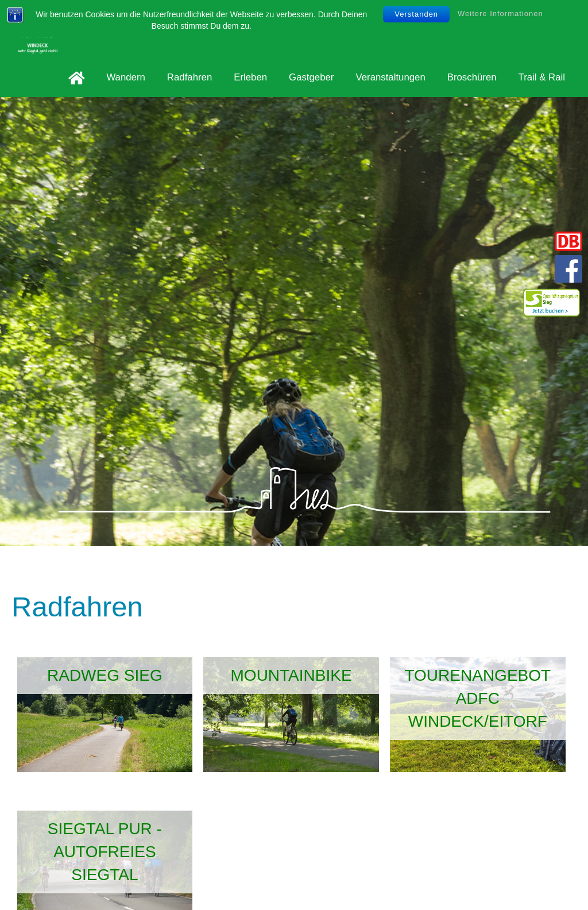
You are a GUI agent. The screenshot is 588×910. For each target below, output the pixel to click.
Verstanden (416, 14)
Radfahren (189, 77)
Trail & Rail (542, 77)
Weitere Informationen (500, 14)
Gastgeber (311, 77)
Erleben (250, 77)
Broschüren (472, 77)
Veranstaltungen (390, 77)
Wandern (125, 77)
